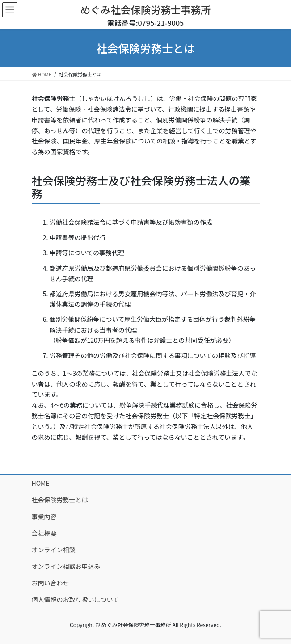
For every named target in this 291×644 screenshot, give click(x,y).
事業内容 (44, 517)
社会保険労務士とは (60, 500)
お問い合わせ (51, 583)
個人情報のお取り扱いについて (76, 599)
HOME (41, 483)
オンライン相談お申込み (66, 566)
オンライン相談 (54, 550)
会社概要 (44, 533)
